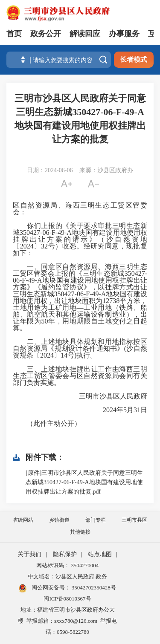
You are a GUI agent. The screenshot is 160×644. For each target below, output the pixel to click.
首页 (14, 34)
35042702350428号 (93, 588)
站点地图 (100, 554)
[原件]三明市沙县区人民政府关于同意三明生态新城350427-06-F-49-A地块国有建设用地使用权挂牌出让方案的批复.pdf (84, 482)
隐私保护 (65, 554)
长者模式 (134, 59)
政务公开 (46, 34)
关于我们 (29, 554)
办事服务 (124, 34)
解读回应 (85, 34)
